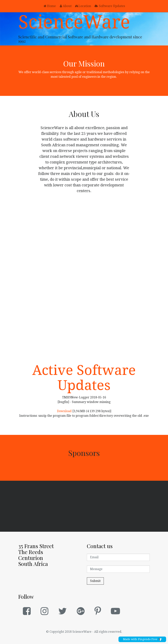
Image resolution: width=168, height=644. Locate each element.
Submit (95, 581)
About (65, 6)
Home (49, 6)
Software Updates (110, 6)
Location (83, 6)
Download (64, 411)
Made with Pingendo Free (142, 639)
